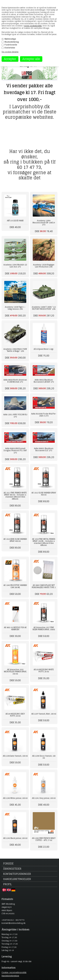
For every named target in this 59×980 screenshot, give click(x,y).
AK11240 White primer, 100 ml (15, 798)
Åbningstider (12, 869)
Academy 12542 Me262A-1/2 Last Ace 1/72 (15, 266)
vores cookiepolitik (33, 26)
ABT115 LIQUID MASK (15, 221)
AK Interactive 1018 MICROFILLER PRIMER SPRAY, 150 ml (15, 672)
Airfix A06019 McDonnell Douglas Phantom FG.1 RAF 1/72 (15, 451)
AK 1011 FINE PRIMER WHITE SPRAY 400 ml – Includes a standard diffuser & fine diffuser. (15, 496)
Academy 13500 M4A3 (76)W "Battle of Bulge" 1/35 (15, 350)
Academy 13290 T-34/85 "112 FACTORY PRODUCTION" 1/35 (44, 308)
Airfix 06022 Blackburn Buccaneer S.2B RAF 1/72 (44, 381)
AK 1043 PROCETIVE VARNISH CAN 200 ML (15, 586)
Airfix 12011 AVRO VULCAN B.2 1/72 (15, 416)
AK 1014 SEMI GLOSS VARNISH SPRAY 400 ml (15, 540)
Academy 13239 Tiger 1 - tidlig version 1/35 (15, 308)
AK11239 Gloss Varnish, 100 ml (44, 757)
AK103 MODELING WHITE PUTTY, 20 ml (44, 671)
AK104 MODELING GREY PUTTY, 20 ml (15, 715)
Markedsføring (12, 42)
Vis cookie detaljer (10, 52)
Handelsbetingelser (17, 879)
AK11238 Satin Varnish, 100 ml (15, 756)
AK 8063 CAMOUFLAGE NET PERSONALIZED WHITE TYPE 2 (44, 586)
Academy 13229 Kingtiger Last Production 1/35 (44, 266)
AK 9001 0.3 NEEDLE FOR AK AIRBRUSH (15, 628)
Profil (7, 884)
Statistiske (10, 48)
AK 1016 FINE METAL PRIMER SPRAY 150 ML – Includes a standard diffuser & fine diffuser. (44, 542)
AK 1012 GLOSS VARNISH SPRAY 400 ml (44, 494)
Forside (8, 863)
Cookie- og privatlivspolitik (14, 972)
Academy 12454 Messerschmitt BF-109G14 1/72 (44, 223)
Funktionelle (11, 45)
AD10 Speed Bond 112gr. (44, 349)
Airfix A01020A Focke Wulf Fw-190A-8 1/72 (44, 415)
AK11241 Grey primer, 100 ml (44, 798)
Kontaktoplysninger (17, 874)
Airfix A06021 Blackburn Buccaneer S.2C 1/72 (44, 449)
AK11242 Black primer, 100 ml (15, 838)
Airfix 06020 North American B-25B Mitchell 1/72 (15, 381)
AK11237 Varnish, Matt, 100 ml (44, 714)
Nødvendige (10, 39)
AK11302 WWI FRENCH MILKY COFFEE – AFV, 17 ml (44, 839)
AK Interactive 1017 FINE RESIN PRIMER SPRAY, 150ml (44, 628)
